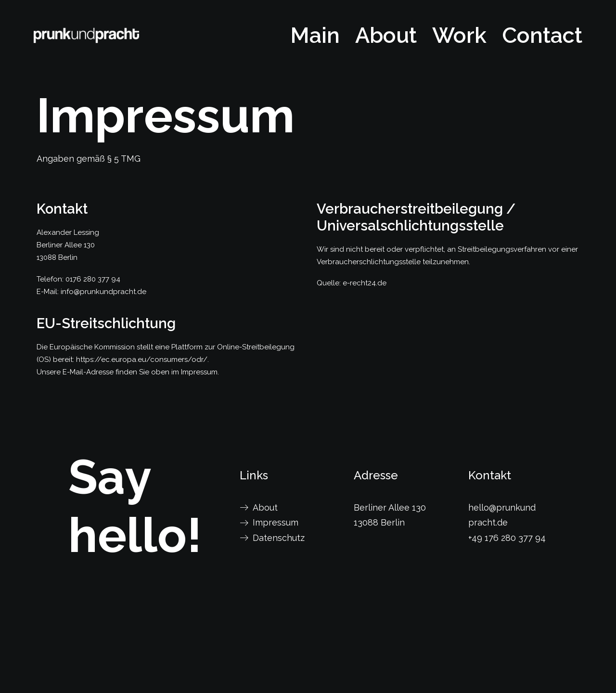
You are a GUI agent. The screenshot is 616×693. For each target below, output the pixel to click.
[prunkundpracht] (86, 35)
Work (459, 35)
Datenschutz (279, 537)
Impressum (276, 522)
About (386, 35)
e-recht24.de (365, 283)
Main (315, 35)
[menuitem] (318, 35)
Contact (542, 35)
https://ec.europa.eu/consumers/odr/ (142, 359)
